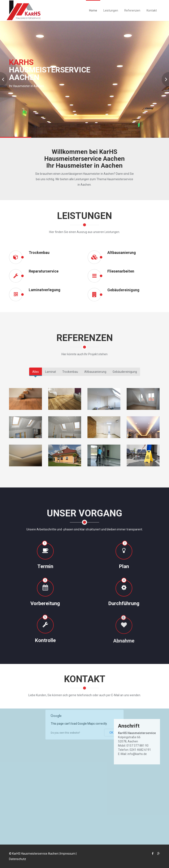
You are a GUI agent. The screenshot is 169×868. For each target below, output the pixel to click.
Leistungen (111, 10)
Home (93, 10)
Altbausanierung (95, 372)
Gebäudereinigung (125, 372)
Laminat (51, 372)
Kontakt (152, 10)
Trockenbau (70, 372)
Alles (36, 372)
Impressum (68, 854)
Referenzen (132, 10)
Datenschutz (18, 859)
